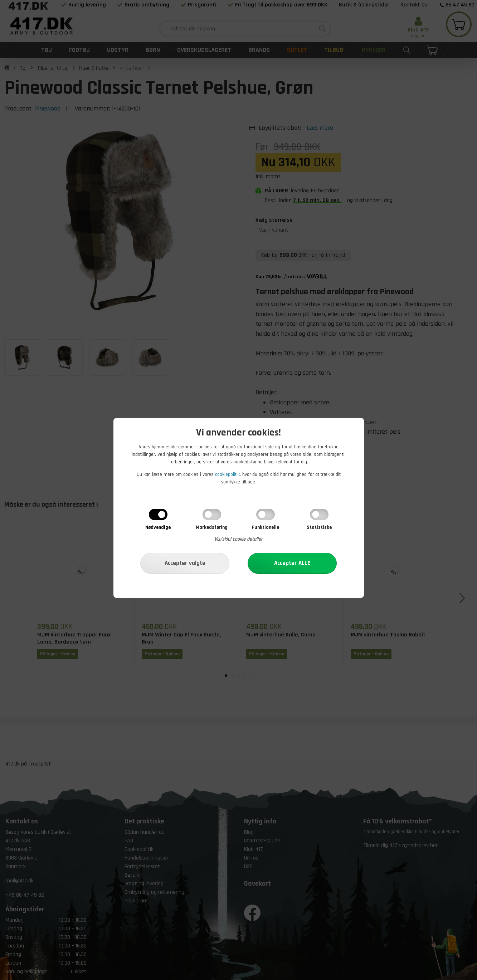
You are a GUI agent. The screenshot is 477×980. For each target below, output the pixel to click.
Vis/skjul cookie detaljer (238, 539)
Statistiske (319, 527)
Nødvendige (158, 527)
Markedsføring (212, 527)
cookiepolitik (227, 474)
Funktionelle (266, 527)
